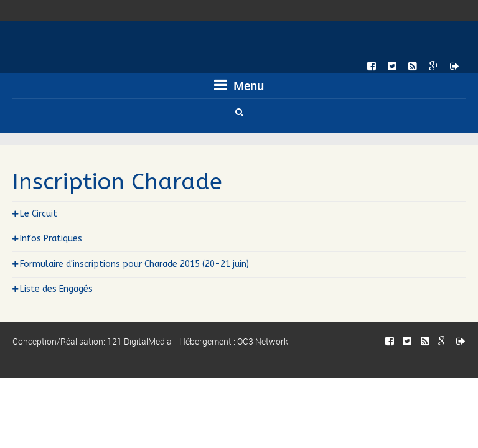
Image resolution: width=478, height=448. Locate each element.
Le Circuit (39, 214)
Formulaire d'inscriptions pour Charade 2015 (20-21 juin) (134, 264)
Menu (239, 86)
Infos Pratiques (51, 239)
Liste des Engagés (56, 289)
